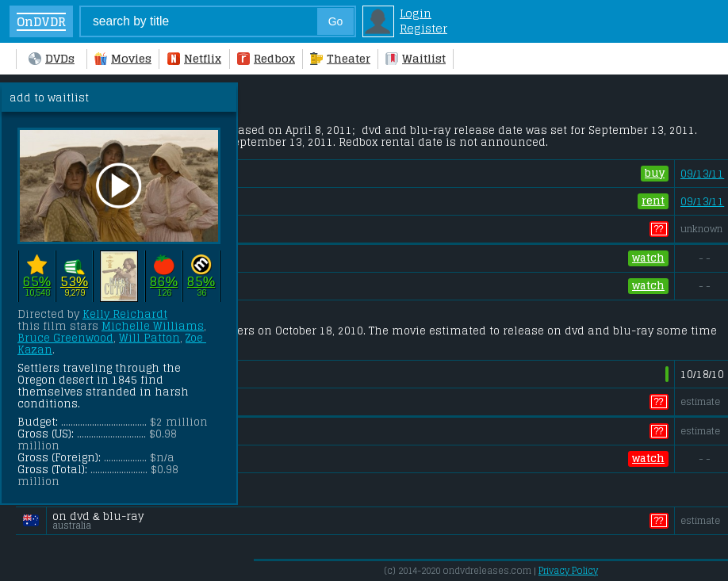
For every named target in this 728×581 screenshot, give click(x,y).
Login (416, 13)
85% (201, 281)
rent (653, 201)
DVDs (52, 58)
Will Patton (149, 338)
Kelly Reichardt (125, 314)
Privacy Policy (568, 571)
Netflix (194, 58)
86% (164, 281)
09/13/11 (702, 174)
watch (648, 258)
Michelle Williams (153, 326)
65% (37, 281)
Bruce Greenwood (65, 338)
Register (423, 28)
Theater (340, 58)
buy (655, 174)
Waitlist (416, 58)
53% (74, 281)
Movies (123, 58)
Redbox (266, 58)
